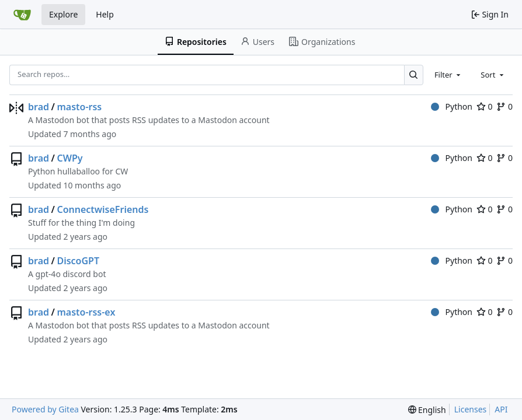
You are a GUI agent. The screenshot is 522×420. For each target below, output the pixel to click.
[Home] (22, 15)
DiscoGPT (78, 261)
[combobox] (448, 75)
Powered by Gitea (45, 409)
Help (105, 14)
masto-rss (79, 107)
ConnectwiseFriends (102, 209)
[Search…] (414, 75)
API (501, 409)
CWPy (69, 158)
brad (39, 107)
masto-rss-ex (86, 312)
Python (452, 106)
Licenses (471, 409)
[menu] (427, 410)
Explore (63, 14)
